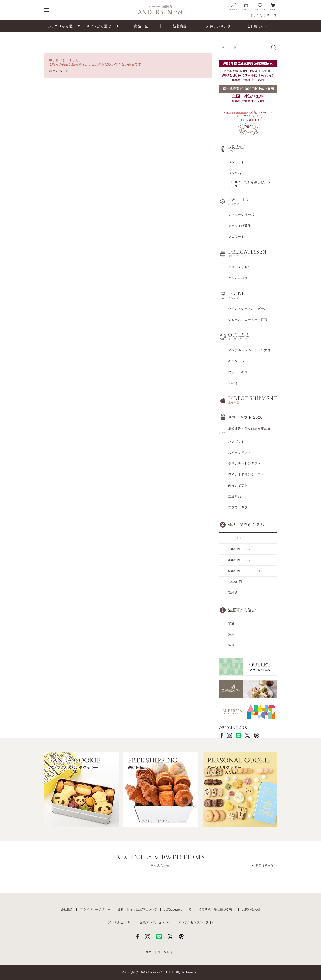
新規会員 (234, 6)
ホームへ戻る (59, 71)
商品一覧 (141, 26)
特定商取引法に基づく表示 (217, 909)
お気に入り (260, 6)
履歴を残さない (266, 865)
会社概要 (67, 909)
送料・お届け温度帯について (137, 909)
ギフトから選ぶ (99, 26)
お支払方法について (178, 909)
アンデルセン (117, 922)
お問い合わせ (251, 909)
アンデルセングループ (193, 922)
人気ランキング (219, 26)
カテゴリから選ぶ (62, 26)
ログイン (246, 6)
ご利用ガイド (258, 26)
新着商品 (180, 26)
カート (273, 6)
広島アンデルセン (152, 922)
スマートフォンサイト (161, 952)
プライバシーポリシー (95, 909)
